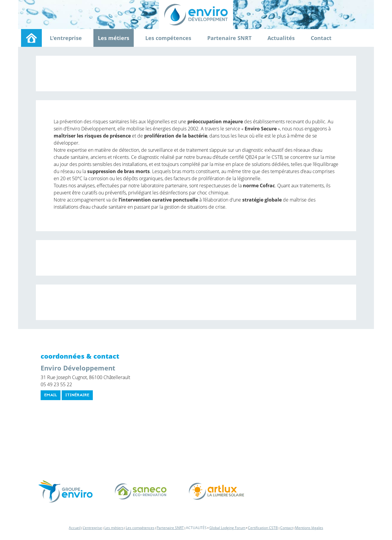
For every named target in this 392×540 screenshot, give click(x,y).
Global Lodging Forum (227, 528)
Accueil (75, 528)
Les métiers (114, 38)
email (51, 395)
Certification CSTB (263, 528)
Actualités (281, 38)
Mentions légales (309, 528)
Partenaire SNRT (229, 38)
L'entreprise (66, 38)
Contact (321, 38)
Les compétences (168, 38)
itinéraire (77, 395)
